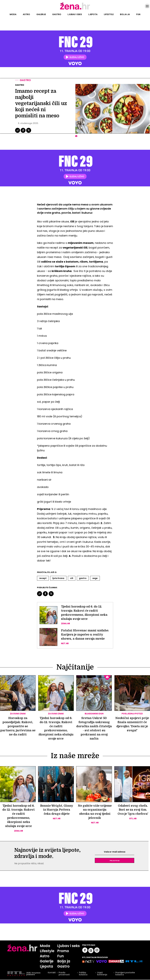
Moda (13, 14)
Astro (26, 14)
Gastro (57, 14)
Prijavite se (115, 861)
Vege (95, 578)
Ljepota (93, 14)
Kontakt (52, 973)
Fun (138, 14)
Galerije (41, 14)
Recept (43, 578)
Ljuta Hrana (58, 578)
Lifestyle (109, 14)
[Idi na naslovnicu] (75, 9)
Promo (63, 951)
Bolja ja (125, 14)
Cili (72, 578)
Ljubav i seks (75, 14)
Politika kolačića (83, 974)
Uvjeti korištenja (102, 974)
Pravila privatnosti (64, 974)
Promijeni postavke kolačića (125, 974)
